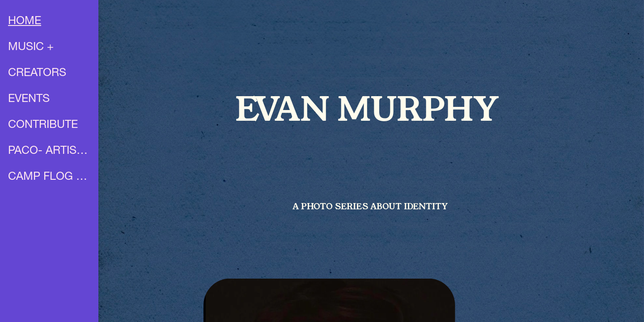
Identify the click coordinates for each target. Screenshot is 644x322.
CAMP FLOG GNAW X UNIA (50, 177)
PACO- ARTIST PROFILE (50, 151)
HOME (25, 22)
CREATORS (37, 74)
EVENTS (29, 100)
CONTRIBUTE (43, 125)
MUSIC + (31, 48)
